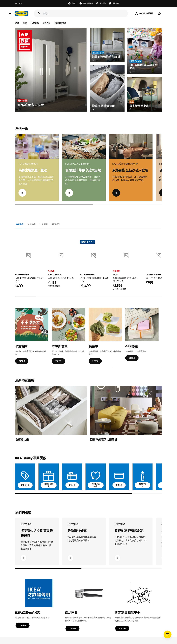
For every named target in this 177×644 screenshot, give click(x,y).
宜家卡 (74, 3)
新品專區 (46, 23)
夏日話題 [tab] (56, 224)
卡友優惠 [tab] (44, 224)
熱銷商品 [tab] (20, 224)
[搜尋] (85, 14)
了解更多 (22, 361)
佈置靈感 (35, 23)
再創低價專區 (60, 23)
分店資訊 (103, 3)
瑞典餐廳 (116, 3)
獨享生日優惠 (49, 485)
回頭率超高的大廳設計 (104, 440)
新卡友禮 (72, 485)
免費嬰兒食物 (142, 485)
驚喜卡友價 (25, 485)
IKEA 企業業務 (88, 3)
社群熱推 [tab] (32, 224)
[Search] (39, 13)
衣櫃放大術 (22, 440)
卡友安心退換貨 (96, 485)
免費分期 (119, 485)
